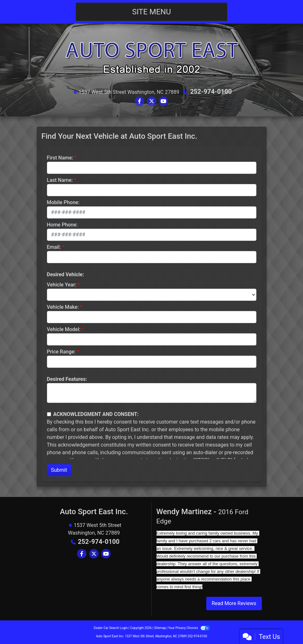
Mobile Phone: (63, 202)
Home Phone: (62, 225)
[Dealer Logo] (152, 57)
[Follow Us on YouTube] (163, 101)
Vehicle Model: (64, 329)
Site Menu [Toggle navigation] (152, 12)
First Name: (60, 158)
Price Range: (61, 352)
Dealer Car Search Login (111, 628)
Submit (59, 470)
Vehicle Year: (62, 285)
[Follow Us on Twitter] (152, 101)
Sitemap (160, 628)
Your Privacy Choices (189, 628)
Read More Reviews (234, 603)
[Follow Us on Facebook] (140, 101)
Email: (54, 247)
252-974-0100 (211, 92)
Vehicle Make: (63, 307)
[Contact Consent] (49, 414)
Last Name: (60, 180)
